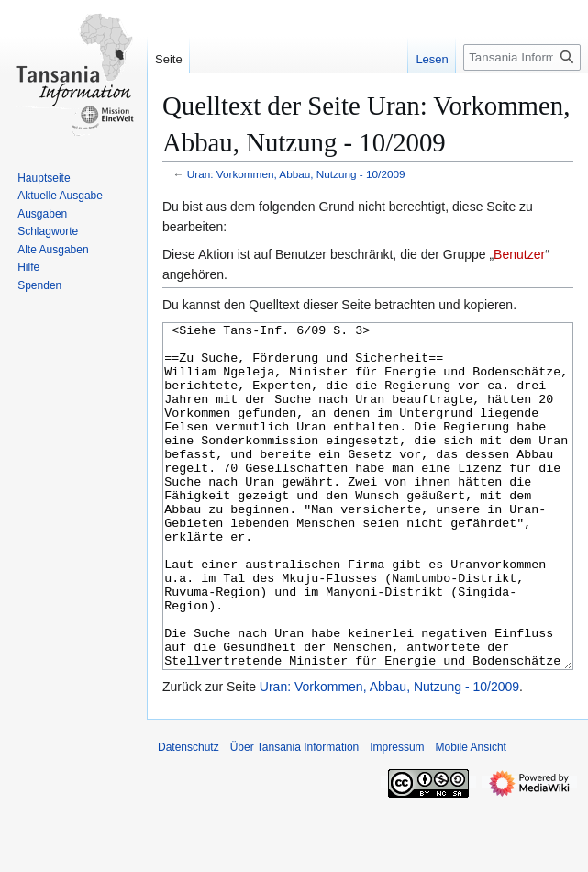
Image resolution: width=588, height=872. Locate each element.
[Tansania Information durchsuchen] (522, 57)
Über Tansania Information (295, 816)
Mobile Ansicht (471, 816)
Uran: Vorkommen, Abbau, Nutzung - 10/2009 (296, 174)
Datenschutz (189, 816)
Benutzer (519, 254)
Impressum (397, 816)
